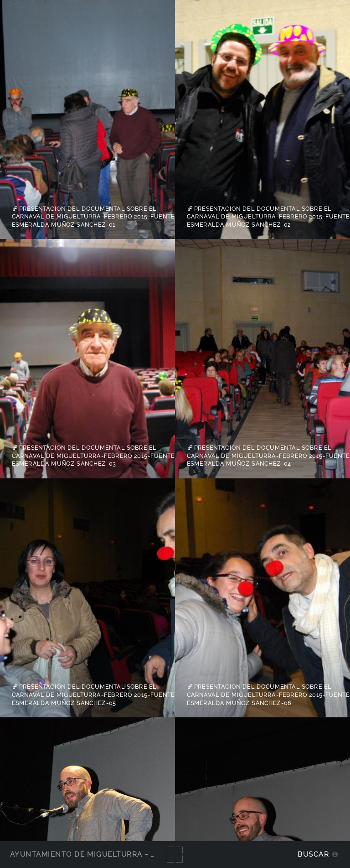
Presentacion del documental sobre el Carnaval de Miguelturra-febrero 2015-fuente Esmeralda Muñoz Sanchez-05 (93, 695)
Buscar (313, 854)
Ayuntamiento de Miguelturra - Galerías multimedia (125, 854)
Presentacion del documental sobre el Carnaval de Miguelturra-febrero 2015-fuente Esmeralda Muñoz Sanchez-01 (93, 217)
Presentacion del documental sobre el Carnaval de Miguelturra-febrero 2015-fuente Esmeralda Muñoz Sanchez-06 (268, 695)
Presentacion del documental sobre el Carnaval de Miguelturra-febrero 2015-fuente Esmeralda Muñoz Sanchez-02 (268, 217)
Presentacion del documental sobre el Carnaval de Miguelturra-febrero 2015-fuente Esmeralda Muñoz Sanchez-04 (268, 456)
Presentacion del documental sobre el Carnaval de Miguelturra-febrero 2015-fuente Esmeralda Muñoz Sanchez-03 (93, 456)
